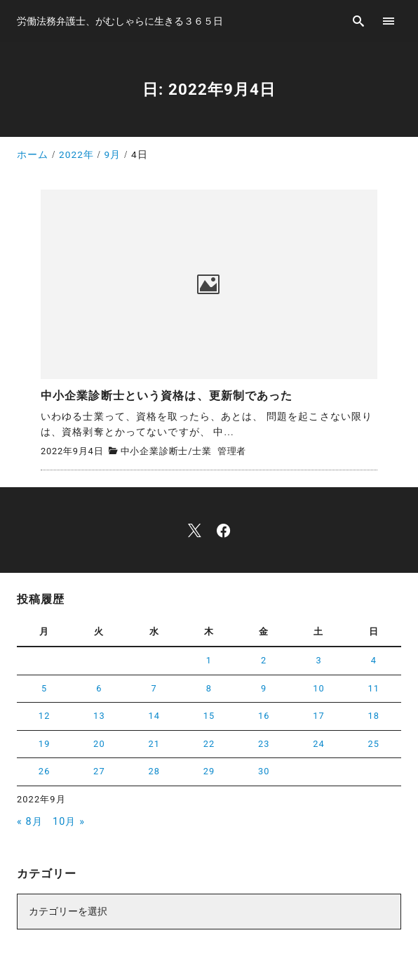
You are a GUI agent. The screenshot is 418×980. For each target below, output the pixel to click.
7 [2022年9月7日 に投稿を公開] (154, 688)
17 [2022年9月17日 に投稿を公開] (319, 716)
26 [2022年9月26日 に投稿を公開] (45, 771)
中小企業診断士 (155, 451)
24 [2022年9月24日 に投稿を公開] (319, 744)
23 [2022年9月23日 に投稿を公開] (264, 744)
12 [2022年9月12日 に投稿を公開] (45, 716)
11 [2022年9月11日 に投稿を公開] (374, 688)
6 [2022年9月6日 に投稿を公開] (99, 688)
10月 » (69, 822)
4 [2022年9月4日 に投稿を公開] (374, 660)
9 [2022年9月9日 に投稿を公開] (264, 688)
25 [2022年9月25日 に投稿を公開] (374, 744)
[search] (359, 21)
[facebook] (223, 530)
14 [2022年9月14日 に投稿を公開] (154, 716)
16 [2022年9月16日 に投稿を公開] (264, 716)
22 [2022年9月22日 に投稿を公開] (209, 744)
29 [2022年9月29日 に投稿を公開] (209, 771)
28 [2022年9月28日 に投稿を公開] (154, 771)
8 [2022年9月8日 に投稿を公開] (209, 688)
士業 (202, 451)
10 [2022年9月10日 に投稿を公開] (319, 688)
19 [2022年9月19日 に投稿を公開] (45, 744)
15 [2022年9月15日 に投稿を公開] (209, 716)
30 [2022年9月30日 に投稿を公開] (264, 771)
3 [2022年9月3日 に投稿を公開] (318, 660)
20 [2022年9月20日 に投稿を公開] (99, 744)
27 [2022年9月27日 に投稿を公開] (99, 771)
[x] (195, 530)
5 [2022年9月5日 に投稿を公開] (44, 688)
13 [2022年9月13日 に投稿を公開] (99, 716)
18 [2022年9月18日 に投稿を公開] (374, 716)
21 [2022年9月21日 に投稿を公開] (154, 744)
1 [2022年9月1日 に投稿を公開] (209, 660)
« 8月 (30, 822)
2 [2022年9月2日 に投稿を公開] (264, 660)
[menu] (389, 21)
